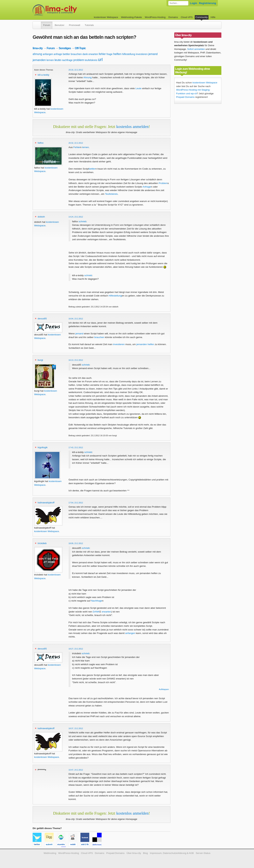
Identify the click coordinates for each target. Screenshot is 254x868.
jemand (153, 54)
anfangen (48, 54)
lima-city (38, 48)
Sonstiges (65, 48)
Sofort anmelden (196, 49)
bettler (66, 54)
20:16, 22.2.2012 (76, 70)
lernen (50, 60)
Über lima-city (134, 853)
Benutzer (59, 25)
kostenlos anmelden (132, 127)
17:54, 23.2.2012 (76, 503)
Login (194, 3)
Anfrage (147, 187)
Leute (138, 88)
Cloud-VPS (187, 17)
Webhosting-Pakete (131, 17)
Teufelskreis (111, 194)
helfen (117, 54)
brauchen (76, 54)
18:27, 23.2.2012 (76, 649)
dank (85, 54)
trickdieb (42, 543)
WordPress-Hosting (155, 17)
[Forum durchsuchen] (178, 3)
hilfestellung (129, 54)
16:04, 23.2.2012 (76, 319)
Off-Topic (80, 48)
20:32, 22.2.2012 (76, 143)
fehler (102, 54)
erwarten (93, 54)
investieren (142, 54)
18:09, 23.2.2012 (76, 543)
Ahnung (87, 77)
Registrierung (208, 3)
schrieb (83, 221)
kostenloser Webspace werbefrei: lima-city (68, 10)
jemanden (39, 60)
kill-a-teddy (44, 75)
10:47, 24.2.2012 (76, 770)
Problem (163, 183)
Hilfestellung (115, 296)
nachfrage (67, 60)
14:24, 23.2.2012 (76, 217)
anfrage (58, 54)
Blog (145, 853)
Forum (47, 25)
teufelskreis (91, 60)
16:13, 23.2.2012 (76, 360)
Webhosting (50, 853)
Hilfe (213, 17)
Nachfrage (97, 601)
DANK (96, 612)
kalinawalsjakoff (46, 503)
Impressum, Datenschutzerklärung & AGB (172, 853)
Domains (173, 17)
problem (79, 60)
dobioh (41, 217)
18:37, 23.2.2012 (76, 728)
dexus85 (42, 319)
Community (202, 17)
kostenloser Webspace (106, 17)
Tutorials (89, 25)
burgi (40, 360)
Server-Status (203, 853)
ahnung (37, 54)
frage (110, 54)
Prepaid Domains (185, 97)
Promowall (75, 25)
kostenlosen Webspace (47, 531)
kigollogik (43, 447)
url (100, 59)
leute (58, 60)
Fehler (77, 147)
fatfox (41, 143)
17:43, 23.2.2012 (76, 447)
